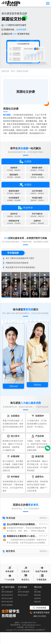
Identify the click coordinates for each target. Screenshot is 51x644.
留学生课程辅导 (7, 609)
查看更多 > (44, 534)
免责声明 (37, 616)
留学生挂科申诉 (7, 613)
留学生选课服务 (7, 623)
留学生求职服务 (24, 609)
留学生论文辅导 (7, 616)
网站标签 (37, 613)
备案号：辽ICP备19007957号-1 (26, 640)
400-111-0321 (40, 634)
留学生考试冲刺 (7, 619)
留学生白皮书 (23, 613)
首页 (13, 71)
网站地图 (37, 609)
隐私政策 (37, 619)
